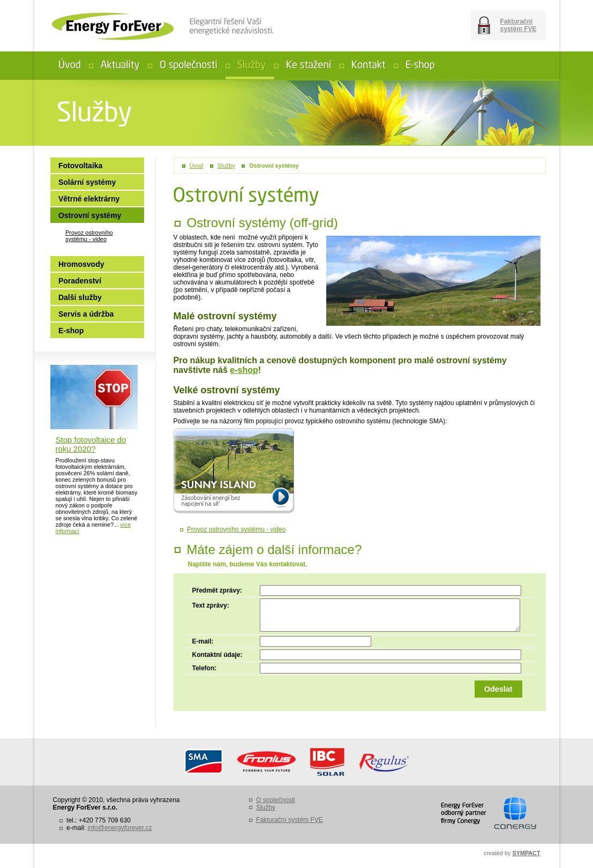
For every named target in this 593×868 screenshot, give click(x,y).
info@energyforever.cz (119, 828)
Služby (226, 166)
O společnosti (276, 800)
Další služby (80, 297)
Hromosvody (81, 264)
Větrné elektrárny (89, 199)
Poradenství (80, 281)
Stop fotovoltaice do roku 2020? (91, 444)
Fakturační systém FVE (519, 25)
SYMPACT (527, 853)
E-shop (71, 331)
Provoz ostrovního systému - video (236, 529)
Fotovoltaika (80, 166)
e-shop (244, 370)
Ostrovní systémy (274, 166)
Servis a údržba (86, 314)
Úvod (197, 166)
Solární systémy (87, 182)
